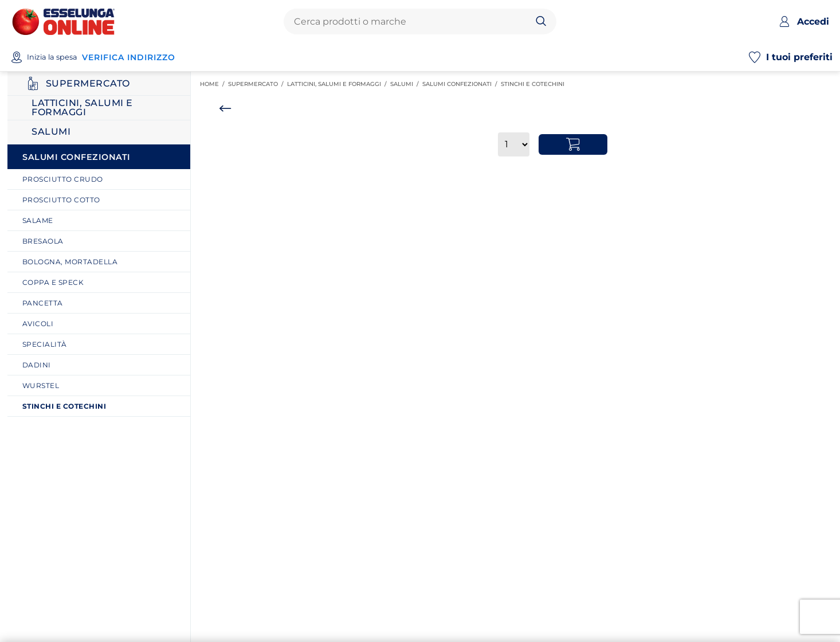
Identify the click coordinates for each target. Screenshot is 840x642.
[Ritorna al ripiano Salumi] (99, 132)
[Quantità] (514, 144)
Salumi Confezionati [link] (462, 84)
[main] (512, 357)
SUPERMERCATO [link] (258, 84)
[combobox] (410, 22)
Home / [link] (214, 84)
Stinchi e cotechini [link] (534, 84)
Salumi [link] (406, 84)
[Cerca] (541, 22)
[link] (103, 179)
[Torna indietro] (225, 108)
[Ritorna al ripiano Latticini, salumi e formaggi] (99, 108)
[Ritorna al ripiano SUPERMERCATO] (99, 83)
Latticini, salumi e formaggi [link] (339, 84)
